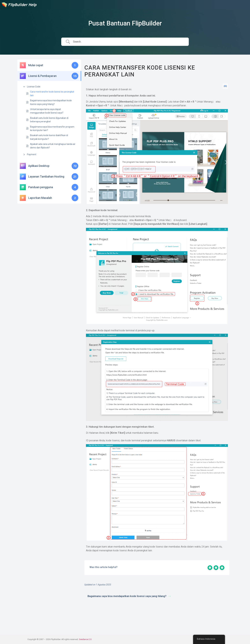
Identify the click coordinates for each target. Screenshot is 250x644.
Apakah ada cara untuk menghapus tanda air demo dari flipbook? (53, 146)
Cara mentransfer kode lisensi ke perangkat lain (52, 93)
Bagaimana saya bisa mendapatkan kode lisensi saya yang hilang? (51, 102)
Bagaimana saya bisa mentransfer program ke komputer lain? (52, 128)
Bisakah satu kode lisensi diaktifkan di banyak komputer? (49, 137)
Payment (32, 154)
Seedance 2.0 (85, 639)
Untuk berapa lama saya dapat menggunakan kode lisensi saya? (47, 111)
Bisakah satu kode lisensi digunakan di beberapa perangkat (49, 120)
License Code (34, 87)
